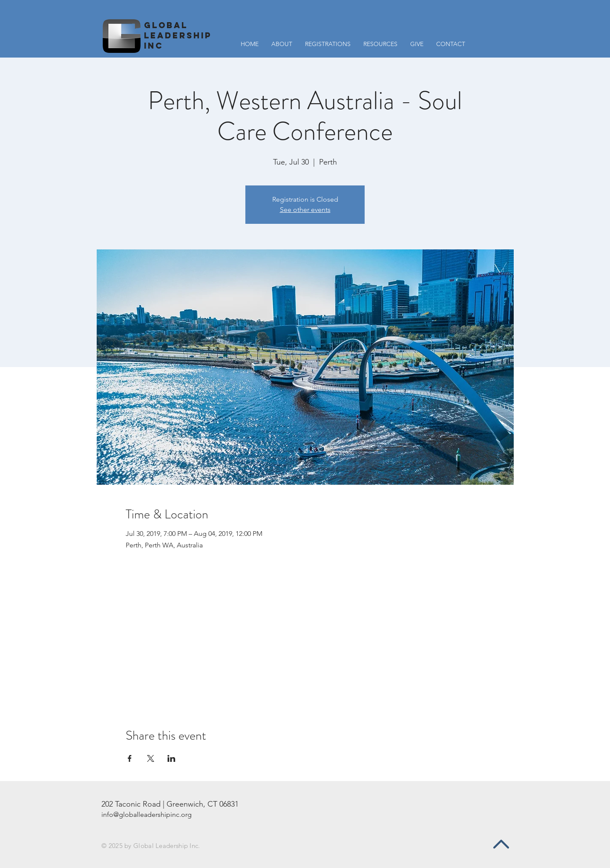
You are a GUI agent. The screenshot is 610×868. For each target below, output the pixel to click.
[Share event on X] (151, 758)
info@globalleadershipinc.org (147, 814)
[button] (380, 44)
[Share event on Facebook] (130, 758)
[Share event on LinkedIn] (171, 758)
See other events (305, 210)
